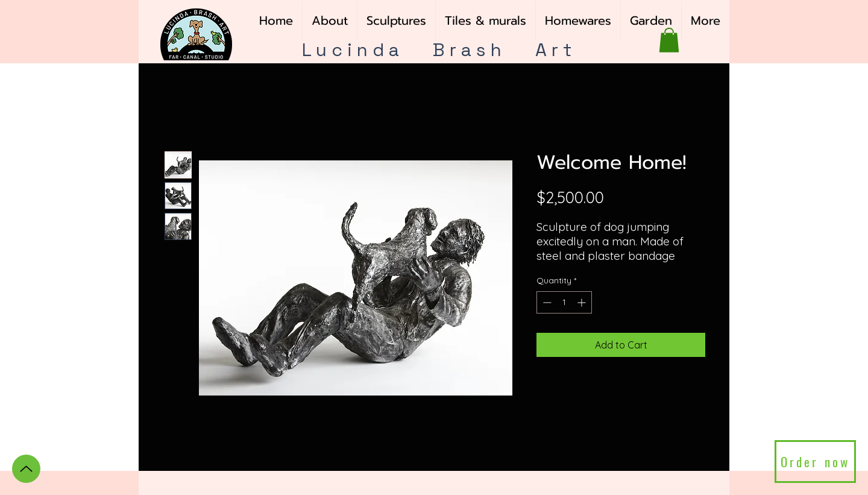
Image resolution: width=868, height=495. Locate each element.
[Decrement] (546, 302)
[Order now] (815, 462)
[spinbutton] (564, 302)
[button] (396, 21)
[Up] (26, 469)
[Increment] (583, 302)
